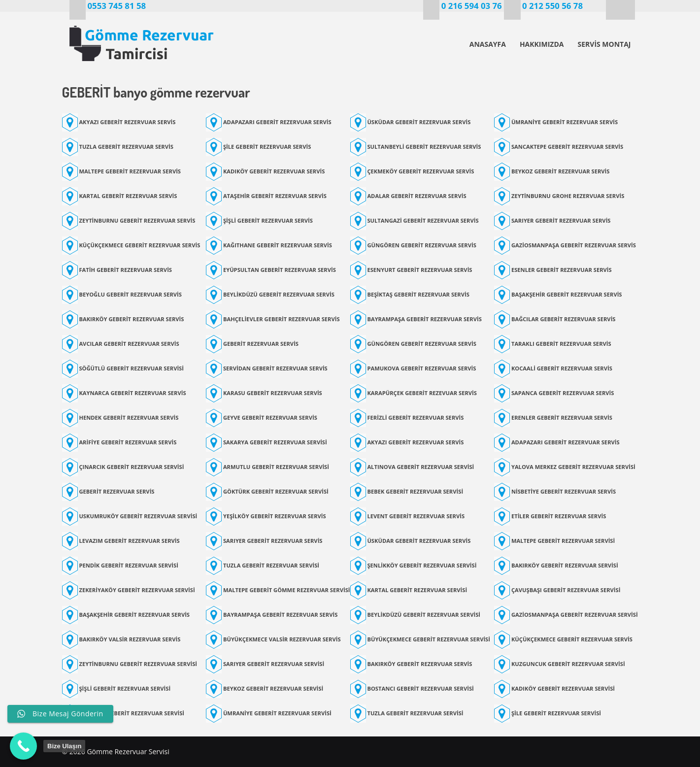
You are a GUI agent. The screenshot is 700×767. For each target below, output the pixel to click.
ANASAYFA (488, 44)
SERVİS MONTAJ (604, 44)
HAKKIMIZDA (542, 44)
